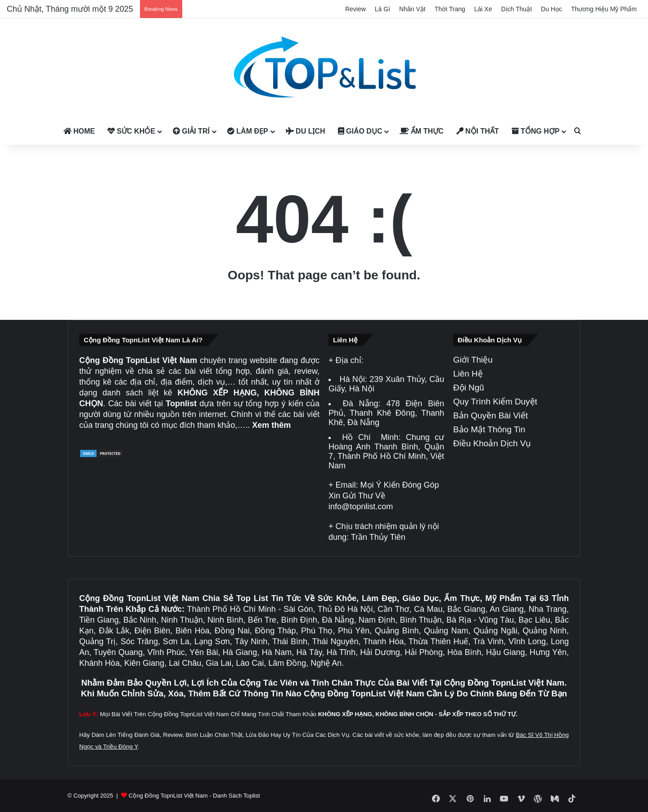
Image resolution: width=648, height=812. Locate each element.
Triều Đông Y (120, 747)
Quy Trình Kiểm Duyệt (495, 402)
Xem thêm (271, 425)
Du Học (551, 9)
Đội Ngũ (469, 388)
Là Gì (382, 9)
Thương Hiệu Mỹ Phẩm (604, 9)
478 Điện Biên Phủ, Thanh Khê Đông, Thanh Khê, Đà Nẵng (386, 413)
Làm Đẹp (248, 131)
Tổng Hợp (536, 131)
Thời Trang (450, 9)
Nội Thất (478, 131)
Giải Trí (191, 131)
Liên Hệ (468, 374)
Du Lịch (306, 131)
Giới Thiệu (473, 360)
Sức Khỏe (131, 131)
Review (355, 9)
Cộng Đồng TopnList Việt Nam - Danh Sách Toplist (194, 796)
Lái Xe (483, 9)
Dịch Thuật (517, 9)
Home (79, 131)
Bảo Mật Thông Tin (489, 429)
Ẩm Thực (421, 131)
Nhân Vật (412, 9)
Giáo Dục (360, 131)
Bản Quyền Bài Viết (490, 415)
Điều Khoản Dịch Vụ (492, 443)
